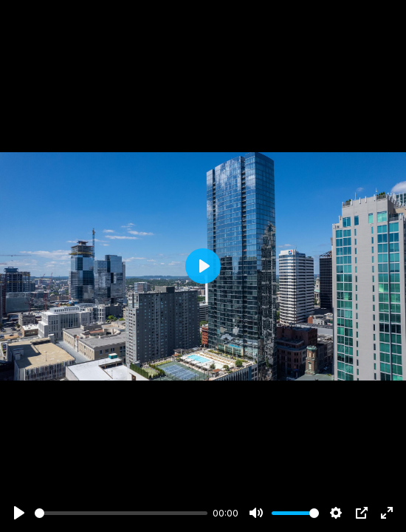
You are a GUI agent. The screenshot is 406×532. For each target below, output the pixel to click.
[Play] (19, 513)
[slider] (121, 513)
